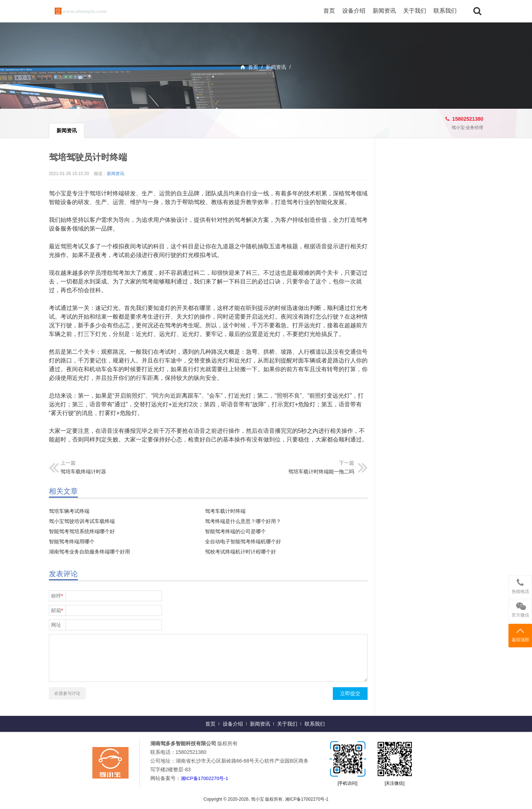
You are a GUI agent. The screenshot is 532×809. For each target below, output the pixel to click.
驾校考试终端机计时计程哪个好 (240, 552)
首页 (329, 11)
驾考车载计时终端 (225, 511)
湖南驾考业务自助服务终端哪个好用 (89, 552)
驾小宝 (89, 11)
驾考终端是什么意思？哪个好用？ (243, 521)
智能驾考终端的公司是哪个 (235, 531)
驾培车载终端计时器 (83, 472)
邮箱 (57, 610)
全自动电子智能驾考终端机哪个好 (243, 542)
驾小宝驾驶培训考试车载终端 (82, 521)
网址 (56, 625)
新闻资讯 (384, 11)
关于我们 (415, 11)
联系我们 (445, 11)
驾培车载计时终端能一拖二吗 (321, 472)
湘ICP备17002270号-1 (206, 778)
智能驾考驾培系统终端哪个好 (82, 531)
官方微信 (520, 608)
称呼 (57, 596)
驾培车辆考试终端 (69, 511)
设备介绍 (354, 11)
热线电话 (520, 585)
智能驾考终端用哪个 (72, 542)
